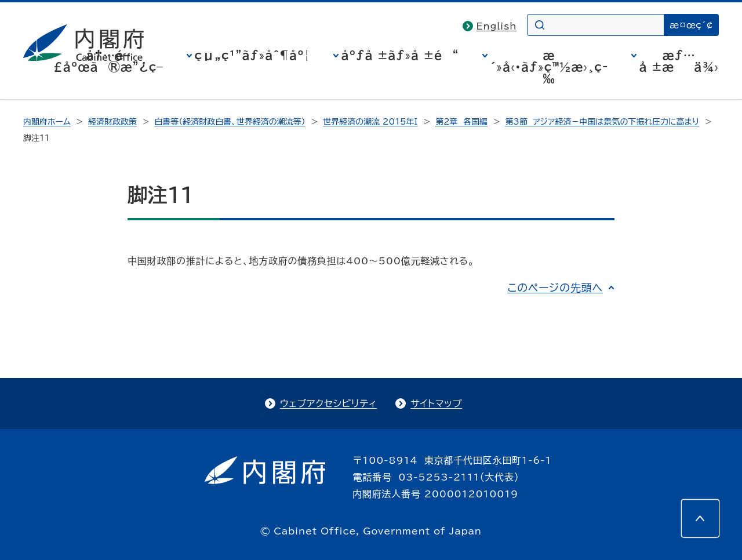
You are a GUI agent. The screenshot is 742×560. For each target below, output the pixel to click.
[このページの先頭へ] (700, 518)
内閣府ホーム (47, 122)
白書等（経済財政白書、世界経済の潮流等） (230, 122)
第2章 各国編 (461, 122)
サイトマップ (436, 403)
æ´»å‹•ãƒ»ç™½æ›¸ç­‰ (549, 67)
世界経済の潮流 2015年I (370, 122)
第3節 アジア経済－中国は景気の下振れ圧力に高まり (602, 122)
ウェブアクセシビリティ (328, 403)
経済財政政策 (112, 122)
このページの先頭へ (555, 288)
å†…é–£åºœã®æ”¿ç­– (108, 61)
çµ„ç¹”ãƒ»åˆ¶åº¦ (252, 55)
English (497, 26)
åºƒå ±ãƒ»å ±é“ (400, 55)
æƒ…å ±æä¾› (679, 61)
